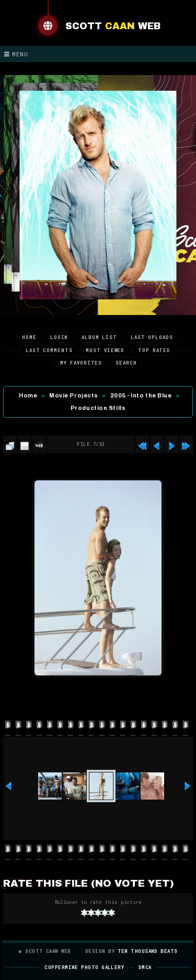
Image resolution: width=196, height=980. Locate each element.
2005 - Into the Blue (141, 395)
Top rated (154, 350)
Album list (99, 337)
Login (59, 337)
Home (29, 337)
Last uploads (152, 337)
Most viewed (105, 350)
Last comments (49, 350)
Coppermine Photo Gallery (84, 967)
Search (126, 363)
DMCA (145, 967)
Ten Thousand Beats (148, 951)
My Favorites (81, 363)
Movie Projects (74, 395)
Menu (16, 54)
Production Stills (98, 408)
